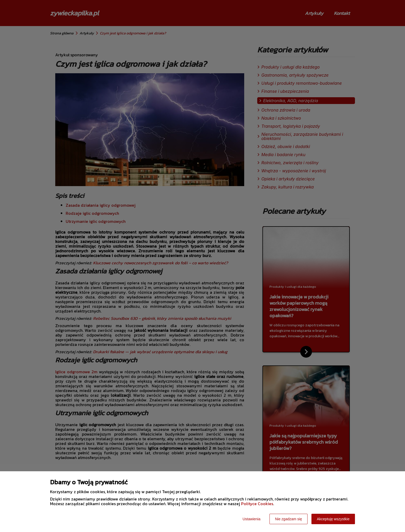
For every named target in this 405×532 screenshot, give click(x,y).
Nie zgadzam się (289, 519)
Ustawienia (251, 519)
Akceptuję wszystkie (333, 519)
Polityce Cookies (257, 504)
